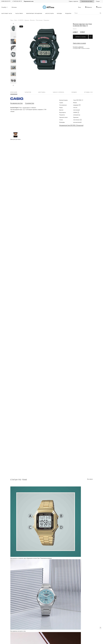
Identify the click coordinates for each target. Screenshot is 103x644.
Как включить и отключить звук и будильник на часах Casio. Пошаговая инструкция (31, 558)
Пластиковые (39, 20)
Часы (12, 20)
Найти (100, 13)
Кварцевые (46, 20)
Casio (15, 20)
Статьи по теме (19, 480)
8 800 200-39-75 (6, 1)
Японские (32, 20)
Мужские (27, 20)
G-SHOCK (21, 20)
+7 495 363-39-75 (17, 1)
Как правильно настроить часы (18, 631)
